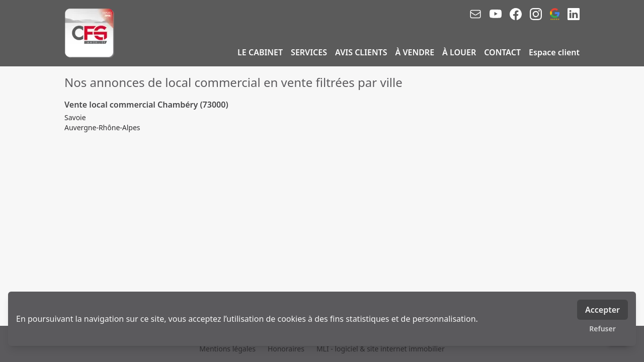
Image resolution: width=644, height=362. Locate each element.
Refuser (602, 329)
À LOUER (459, 52)
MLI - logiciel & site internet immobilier (381, 349)
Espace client (554, 52)
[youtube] (496, 14)
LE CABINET (260, 52)
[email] (475, 14)
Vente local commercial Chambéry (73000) (146, 105)
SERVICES (309, 52)
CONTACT (502, 52)
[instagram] (536, 14)
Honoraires (286, 349)
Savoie (75, 117)
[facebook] (516, 14)
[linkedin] (574, 14)
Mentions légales (227, 349)
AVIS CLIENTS (361, 52)
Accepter (602, 310)
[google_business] (555, 14)
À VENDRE (415, 52)
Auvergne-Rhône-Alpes (102, 127)
